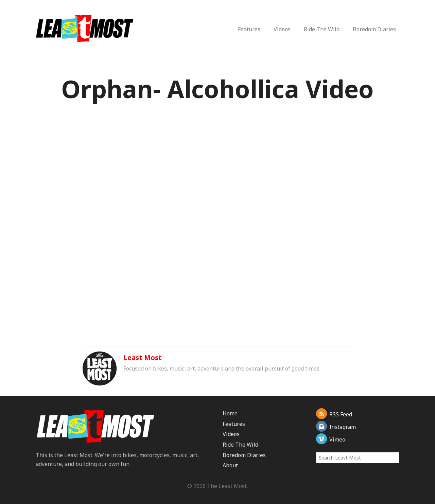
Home (230, 413)
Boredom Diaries (374, 29)
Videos (282, 29)
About (230, 465)
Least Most (143, 357)
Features (249, 29)
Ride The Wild (322, 29)
